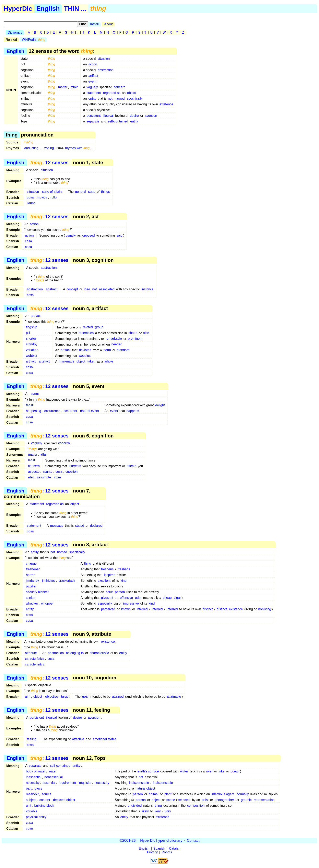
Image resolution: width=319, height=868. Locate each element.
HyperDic (18, 9)
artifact (93, 76)
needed (117, 344)
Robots (167, 852)
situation (104, 59)
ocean (235, 771)
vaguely (92, 87)
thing (88, 563)
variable (32, 811)
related (88, 327)
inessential (34, 777)
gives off (107, 598)
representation (264, 800)
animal (153, 794)
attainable (174, 697)
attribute (31, 653)
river (209, 771)
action (93, 64)
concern (120, 87)
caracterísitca (35, 664)
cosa (30, 197)
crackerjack (67, 581)
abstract (52, 289)
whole (109, 362)
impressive (131, 603)
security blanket (37, 592)
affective (78, 739)
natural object (145, 788)
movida (42, 197)
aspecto (34, 472)
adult (109, 592)
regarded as (112, 93)
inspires (110, 575)
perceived (108, 609)
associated (107, 289)
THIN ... (75, 9)
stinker (31, 598)
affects (131, 466)
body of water (36, 771)
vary (158, 811)
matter (63, 87)
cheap (167, 598)
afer (31, 478)
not (110, 99)
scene (171, 800)
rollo (54, 197)
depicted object (64, 800)
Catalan (175, 849)
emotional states (105, 739)
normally (243, 794)
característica (35, 659)
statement (94, 93)
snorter (31, 339)
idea (87, 289)
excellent (104, 581)
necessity (33, 783)
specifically (135, 99)
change (31, 563)
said (120, 235)
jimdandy (32, 581)
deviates (85, 350)
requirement (67, 783)
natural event (90, 411)
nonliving (265, 609)
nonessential (54, 777)
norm (107, 350)
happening (33, 411)
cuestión (72, 472)
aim (28, 697)
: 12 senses (49, 162)
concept (72, 289)
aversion (151, 116)
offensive (126, 598)
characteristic (99, 653)
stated (80, 526)
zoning (49, 148)
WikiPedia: (34, 40)
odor (138, 598)
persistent (93, 116)
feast (29, 405)
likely (145, 811)
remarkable (114, 339)
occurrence (52, 411)
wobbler (32, 356)
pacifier (31, 586)
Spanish (159, 849)
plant (168, 794)
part (29, 788)
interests (75, 466)
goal (85, 697)
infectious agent (223, 794)
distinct (208, 609)
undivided (135, 806)
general (80, 192)
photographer (224, 800)
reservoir (32, 794)
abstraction (106, 70)
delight (160, 405)
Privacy (152, 852)
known (126, 609)
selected (185, 800)
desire (134, 116)
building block (44, 806)
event (92, 81)
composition (196, 806)
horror (30, 575)
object (132, 93)
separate (93, 121)
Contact (193, 840)
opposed (88, 235)
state (92, 192)
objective (52, 697)
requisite (85, 783)
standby (32, 344)
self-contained (118, 121)
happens (133, 411)
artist (205, 800)
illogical (108, 116)
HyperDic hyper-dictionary (161, 840)
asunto (47, 472)
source (47, 794)
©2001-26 (128, 840)
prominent (135, 339)
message (57, 526)
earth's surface (148, 771)
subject (31, 800)
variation (32, 350)
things (105, 192)
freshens (107, 569)
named (120, 99)
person (120, 592)
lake (221, 771)
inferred (142, 609)
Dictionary (15, 32)
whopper (47, 603)
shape (133, 333)
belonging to (75, 653)
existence (166, 104)
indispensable (139, 783)
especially (105, 603)
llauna (31, 203)
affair (74, 87)
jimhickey (49, 581)
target (65, 697)
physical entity (36, 817)
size (146, 333)
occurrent (70, 411)
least (32, 460)
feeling (32, 739)
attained (118, 697)
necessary (102, 783)
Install (94, 24)
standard (123, 350)
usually (71, 235)
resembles (86, 333)
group (99, 327)
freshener (33, 569)
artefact (44, 362)
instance (147, 289)
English (48, 9)
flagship (31, 327)
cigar (178, 598)
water (53, 771)
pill (28, 333)
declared (96, 526)
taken (91, 362)
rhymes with (77, 148)
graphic (246, 800)
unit (28, 806)
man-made (67, 362)
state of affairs (52, 192)
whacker (32, 603)
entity (92, 99)
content (45, 800)
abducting (31, 148)
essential (49, 783)
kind (123, 581)
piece (38, 788)
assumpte (44, 478)
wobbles (85, 356)
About (108, 24)
